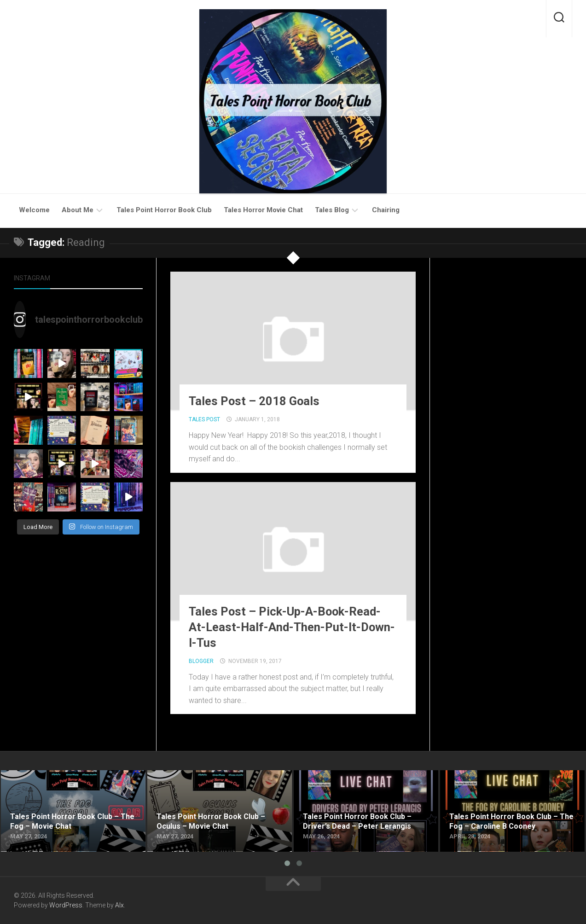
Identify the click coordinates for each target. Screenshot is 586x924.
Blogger (201, 661)
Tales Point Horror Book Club (164, 210)
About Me (78, 210)
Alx (119, 905)
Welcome (34, 210)
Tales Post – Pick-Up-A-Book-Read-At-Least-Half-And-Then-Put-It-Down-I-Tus (293, 627)
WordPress (66, 905)
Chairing (386, 210)
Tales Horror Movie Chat (263, 210)
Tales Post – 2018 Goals (255, 401)
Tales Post (204, 419)
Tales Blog (332, 210)
